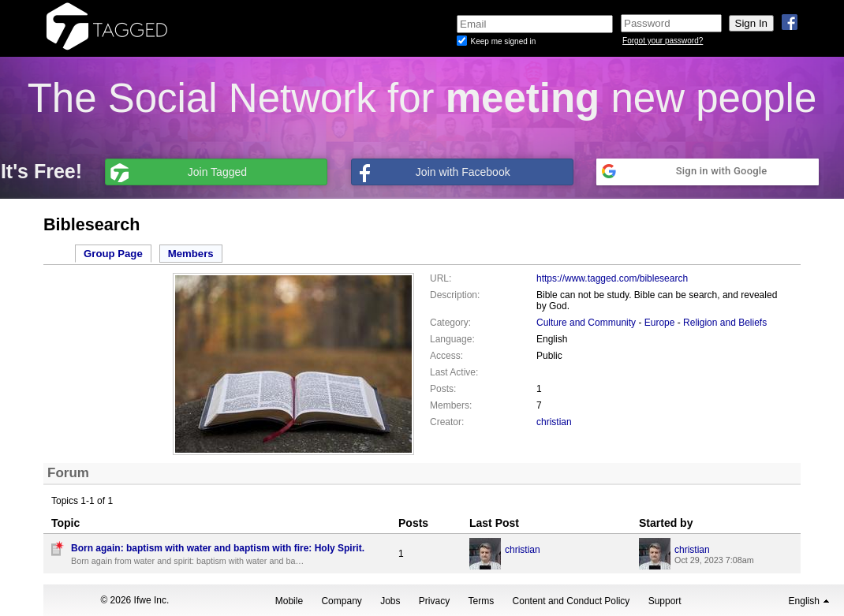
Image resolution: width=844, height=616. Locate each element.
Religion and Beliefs (725, 323)
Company (341, 601)
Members (191, 254)
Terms (482, 601)
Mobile (289, 601)
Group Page (113, 254)
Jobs (390, 601)
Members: (451, 405)
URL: (441, 278)
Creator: (447, 422)
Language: (452, 339)
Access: (446, 356)
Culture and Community (586, 323)
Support (665, 601)
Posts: (443, 389)
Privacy (434, 601)
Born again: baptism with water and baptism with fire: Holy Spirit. (218, 548)
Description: (455, 295)
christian (554, 422)
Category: (450, 323)
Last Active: (454, 372)
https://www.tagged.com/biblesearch (612, 278)
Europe (660, 323)
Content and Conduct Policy (571, 601)
